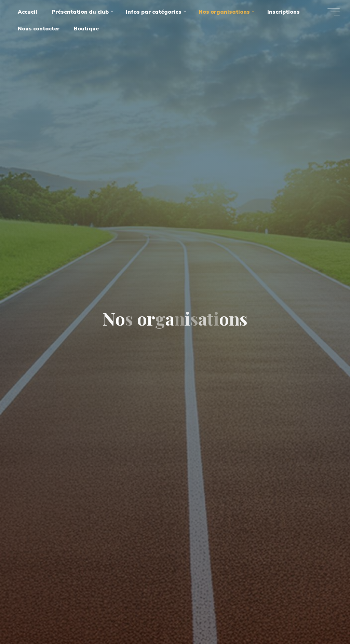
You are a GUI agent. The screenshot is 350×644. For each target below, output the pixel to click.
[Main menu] (334, 12)
